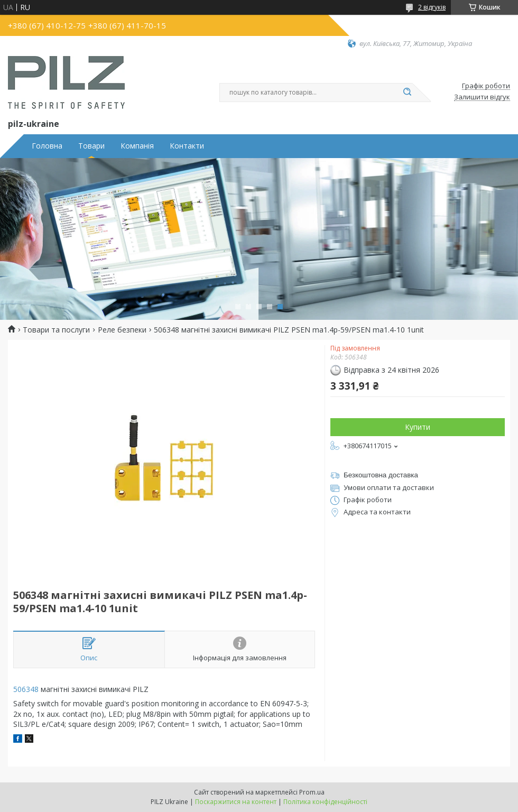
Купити (418, 427)
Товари (91, 146)
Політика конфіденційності (325, 802)
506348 (26, 689)
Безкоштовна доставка (381, 475)
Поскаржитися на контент (236, 802)
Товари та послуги (56, 330)
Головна (47, 146)
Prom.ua (312, 792)
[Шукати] (407, 93)
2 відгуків (432, 7)
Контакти (187, 146)
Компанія (137, 146)
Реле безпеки (122, 330)
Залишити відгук (482, 97)
